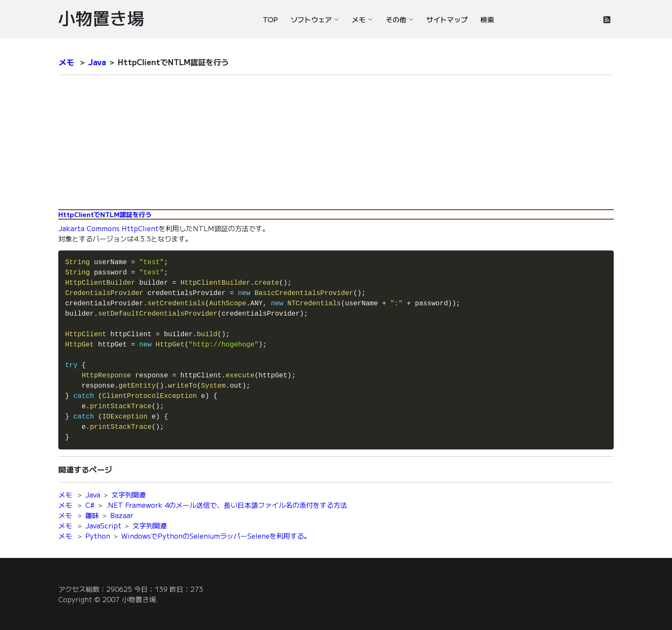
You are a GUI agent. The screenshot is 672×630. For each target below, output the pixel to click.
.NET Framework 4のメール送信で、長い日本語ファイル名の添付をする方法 (226, 505)
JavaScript (103, 525)
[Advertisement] (336, 142)
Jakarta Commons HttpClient (108, 228)
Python (98, 536)
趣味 (92, 515)
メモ (66, 62)
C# (90, 505)
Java (97, 62)
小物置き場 (101, 18)
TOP (270, 19)
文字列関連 (129, 494)
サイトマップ (447, 19)
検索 (487, 19)
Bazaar (122, 515)
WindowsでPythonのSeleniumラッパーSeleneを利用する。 (216, 536)
